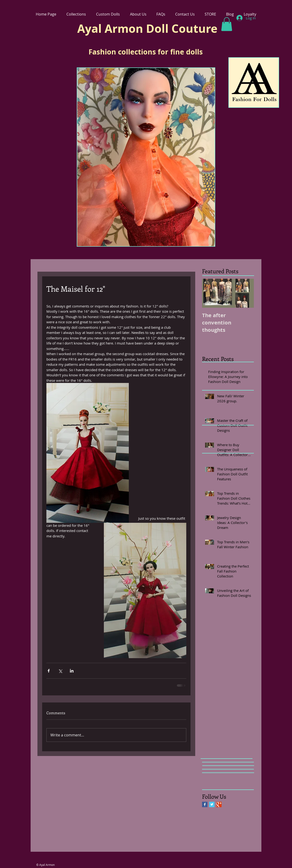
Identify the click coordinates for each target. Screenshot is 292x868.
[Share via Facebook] (49, 671)
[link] (227, 24)
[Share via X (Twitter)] (60, 671)
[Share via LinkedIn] (72, 671)
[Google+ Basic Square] (219, 804)
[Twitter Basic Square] (212, 804)
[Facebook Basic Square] (205, 804)
